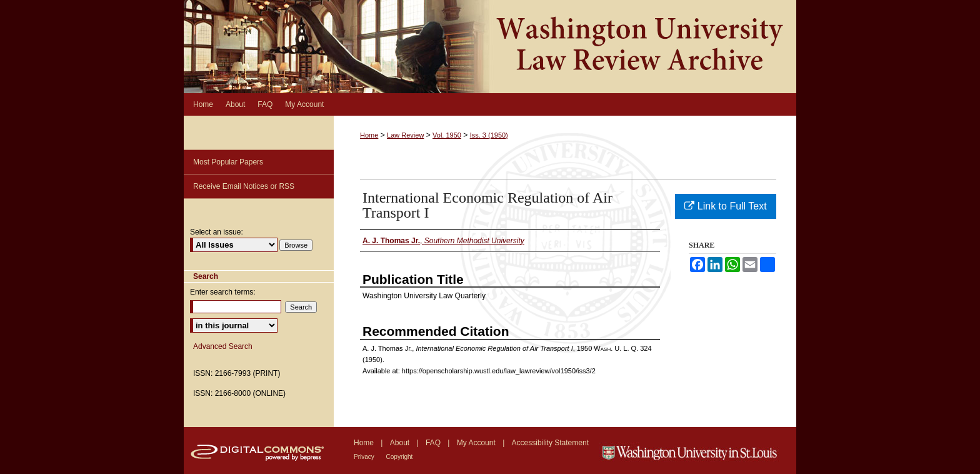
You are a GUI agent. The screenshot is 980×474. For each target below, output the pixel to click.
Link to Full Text (725, 206)
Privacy (365, 457)
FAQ (434, 443)
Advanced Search (223, 346)
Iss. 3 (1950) (489, 135)
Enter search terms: (223, 292)
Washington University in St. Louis (698, 451)
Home (369, 135)
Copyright (400, 457)
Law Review (405, 135)
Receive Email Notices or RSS (244, 186)
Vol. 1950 (447, 135)
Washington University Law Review (490, 47)
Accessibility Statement (550, 443)
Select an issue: (217, 232)
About (401, 443)
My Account (477, 443)
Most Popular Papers (228, 162)
